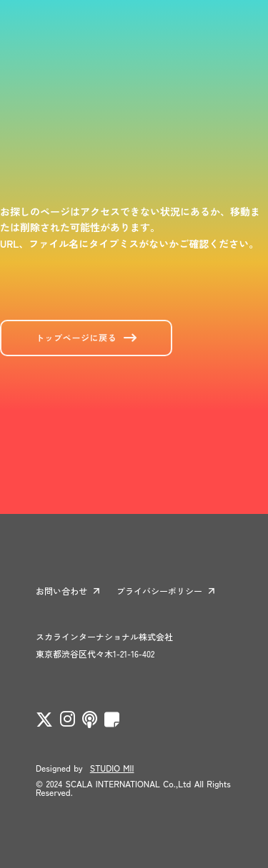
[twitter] (44, 720)
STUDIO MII (112, 768)
